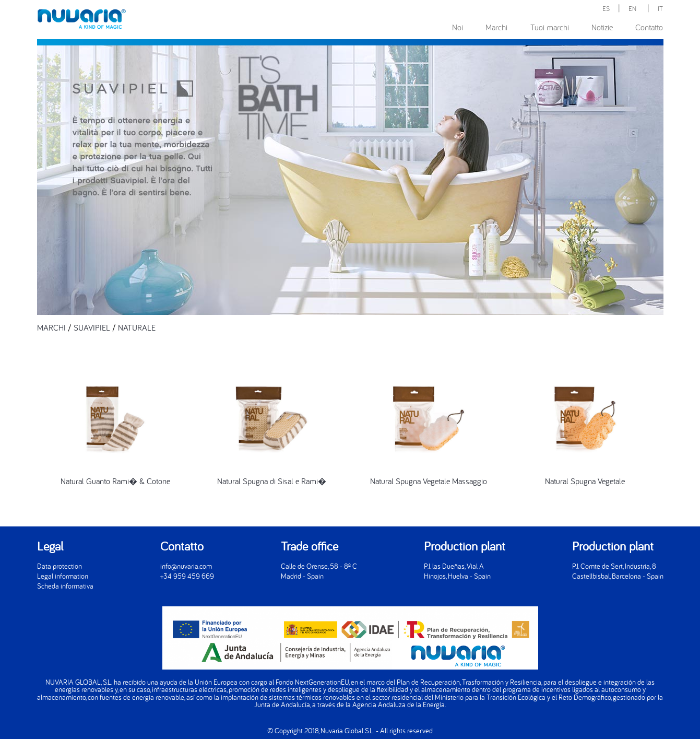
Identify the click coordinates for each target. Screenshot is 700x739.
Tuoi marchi (550, 27)
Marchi (496, 27)
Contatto (649, 27)
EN (632, 8)
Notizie (602, 27)
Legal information (63, 576)
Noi (458, 27)
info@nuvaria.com (186, 566)
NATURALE (137, 327)
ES (606, 8)
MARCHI (51, 327)
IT (660, 8)
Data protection (60, 566)
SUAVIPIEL (92, 327)
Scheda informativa (65, 586)
